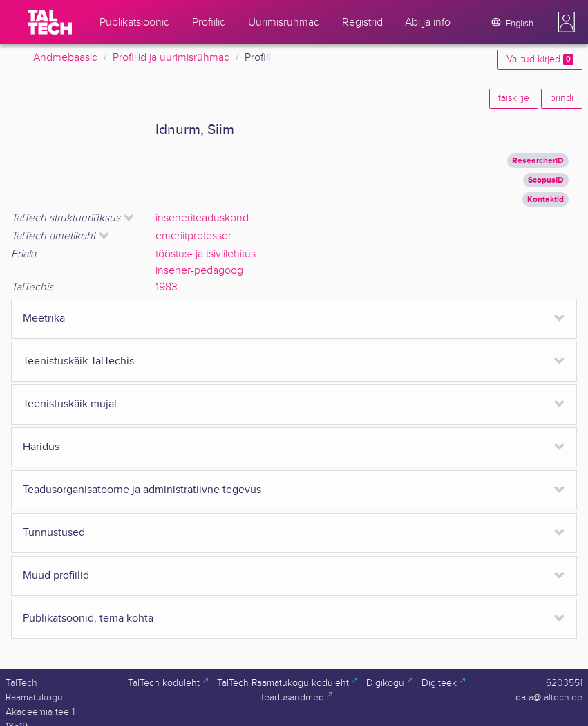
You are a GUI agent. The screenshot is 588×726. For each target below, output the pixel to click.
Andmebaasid (66, 58)
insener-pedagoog (199, 271)
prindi (562, 98)
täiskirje (514, 98)
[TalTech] (50, 22)
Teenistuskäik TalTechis (78, 361)
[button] (567, 22)
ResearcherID (538, 161)
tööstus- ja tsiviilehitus (206, 254)
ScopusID (546, 180)
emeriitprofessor (193, 236)
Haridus (41, 447)
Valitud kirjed (540, 59)
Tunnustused (54, 533)
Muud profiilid (56, 576)
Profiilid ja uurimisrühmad (171, 58)
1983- (168, 287)
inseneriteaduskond (202, 218)
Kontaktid (546, 199)
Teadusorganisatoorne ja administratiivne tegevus (142, 490)
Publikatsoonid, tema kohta (88, 618)
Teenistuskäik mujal (70, 404)
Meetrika (44, 318)
